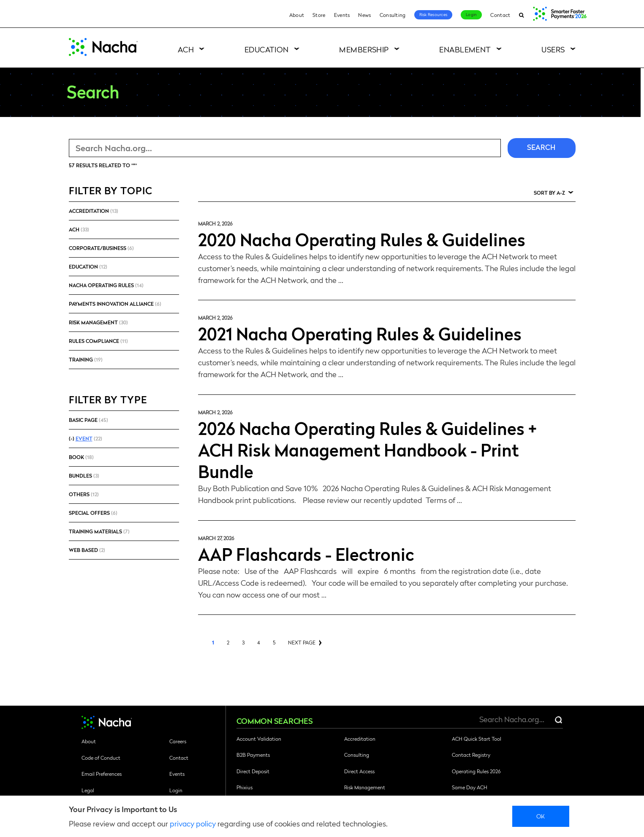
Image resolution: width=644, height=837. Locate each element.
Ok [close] (541, 816)
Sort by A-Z (549, 193)
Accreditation (360, 739)
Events (342, 15)
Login (471, 14)
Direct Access (359, 771)
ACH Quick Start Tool (477, 739)
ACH (186, 49)
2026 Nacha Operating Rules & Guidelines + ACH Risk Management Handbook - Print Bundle (367, 449)
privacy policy (193, 823)
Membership (364, 49)
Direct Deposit (253, 771)
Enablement (465, 49)
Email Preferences (102, 774)
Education (267, 49)
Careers (178, 741)
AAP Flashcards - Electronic (306, 554)
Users (553, 49)
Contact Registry (471, 755)
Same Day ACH (470, 787)
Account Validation (259, 739)
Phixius (245, 787)
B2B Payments (253, 755)
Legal (88, 790)
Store (319, 15)
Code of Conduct (101, 758)
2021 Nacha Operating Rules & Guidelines (360, 333)
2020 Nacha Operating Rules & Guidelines (362, 239)
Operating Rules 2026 (476, 771)
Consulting (393, 15)
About (297, 15)
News (364, 15)
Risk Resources (433, 14)
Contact (500, 15)
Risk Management (365, 787)
